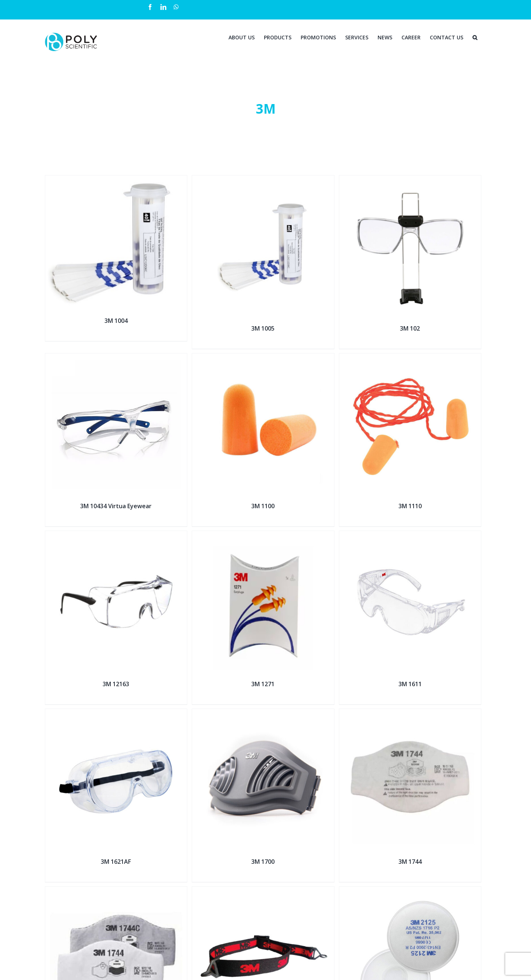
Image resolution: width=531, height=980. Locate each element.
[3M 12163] (116, 536)
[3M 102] (410, 180)
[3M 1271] (263, 536)
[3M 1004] (116, 180)
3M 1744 (410, 862)
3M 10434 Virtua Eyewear (116, 506)
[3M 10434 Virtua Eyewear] (116, 358)
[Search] (475, 37)
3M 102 (410, 328)
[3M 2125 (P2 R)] (410, 891)
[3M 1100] (263, 358)
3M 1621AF (116, 862)
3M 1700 (263, 862)
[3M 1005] (263, 180)
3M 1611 (410, 684)
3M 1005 (263, 328)
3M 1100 (263, 506)
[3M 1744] (410, 714)
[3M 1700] (263, 714)
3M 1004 (116, 321)
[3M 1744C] (116, 891)
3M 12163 (116, 684)
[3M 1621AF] (116, 714)
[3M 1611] (410, 536)
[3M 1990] (263, 891)
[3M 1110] (410, 358)
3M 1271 (263, 684)
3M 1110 (410, 506)
